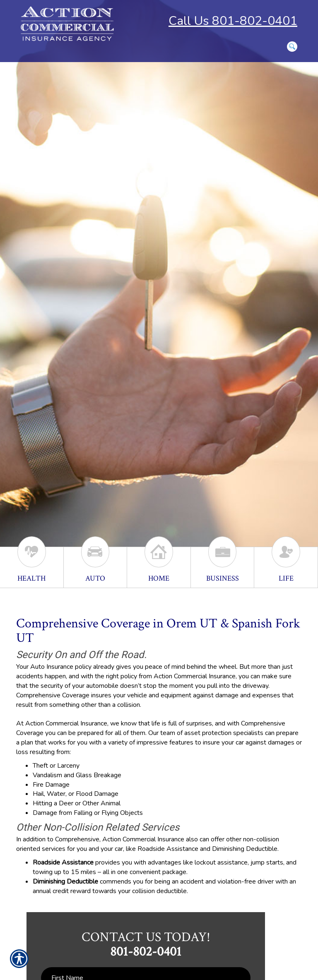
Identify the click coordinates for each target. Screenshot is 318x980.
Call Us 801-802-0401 (233, 21)
